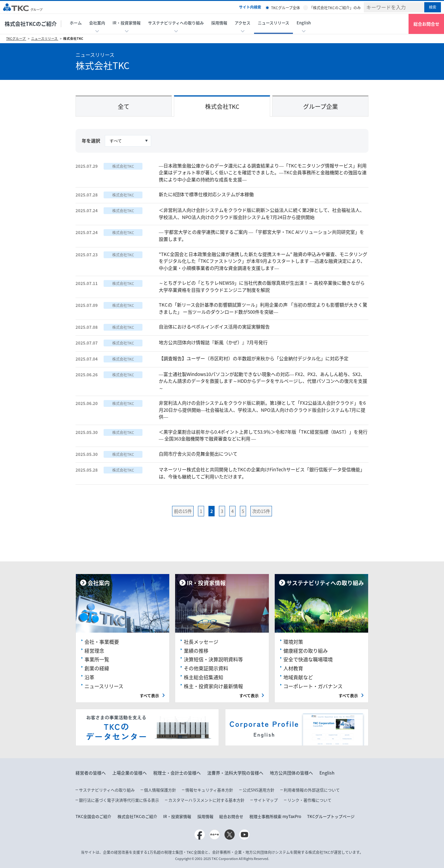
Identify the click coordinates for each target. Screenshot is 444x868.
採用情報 (219, 23)
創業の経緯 (97, 668)
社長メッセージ (201, 642)
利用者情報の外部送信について (312, 790)
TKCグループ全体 (286, 8)
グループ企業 (321, 106)
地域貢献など (298, 677)
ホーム (76, 23)
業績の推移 (196, 651)
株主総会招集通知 (203, 677)
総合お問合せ (426, 24)
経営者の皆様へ (91, 773)
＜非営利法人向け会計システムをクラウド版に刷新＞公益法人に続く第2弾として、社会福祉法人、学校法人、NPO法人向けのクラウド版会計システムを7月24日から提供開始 (262, 214)
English (327, 773)
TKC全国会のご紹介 (93, 816)
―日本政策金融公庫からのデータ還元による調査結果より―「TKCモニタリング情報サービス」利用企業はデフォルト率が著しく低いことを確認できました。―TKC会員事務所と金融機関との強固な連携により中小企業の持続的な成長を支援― (263, 173)
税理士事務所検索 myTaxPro (275, 816)
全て (124, 106)
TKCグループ (16, 38)
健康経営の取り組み (306, 651)
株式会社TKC (73, 38)
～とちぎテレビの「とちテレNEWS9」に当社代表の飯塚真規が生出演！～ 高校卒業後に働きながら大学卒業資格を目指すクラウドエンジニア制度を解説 (262, 286)
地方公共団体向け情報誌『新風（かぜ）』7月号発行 (213, 342)
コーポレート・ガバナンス (313, 686)
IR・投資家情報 (177, 816)
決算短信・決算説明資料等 (213, 659)
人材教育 (293, 668)
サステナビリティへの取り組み (107, 790)
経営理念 (94, 651)
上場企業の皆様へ (129, 773)
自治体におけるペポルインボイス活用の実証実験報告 (214, 327)
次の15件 (261, 511)
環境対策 (293, 642)
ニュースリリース (273, 23)
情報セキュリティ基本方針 (209, 790)
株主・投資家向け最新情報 (213, 686)
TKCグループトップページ (331, 816)
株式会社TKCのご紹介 (31, 24)
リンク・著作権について (309, 800)
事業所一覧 (97, 659)
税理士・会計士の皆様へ (177, 773)
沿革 (89, 677)
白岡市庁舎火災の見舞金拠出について (198, 454)
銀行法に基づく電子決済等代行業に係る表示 (119, 800)
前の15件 (183, 511)
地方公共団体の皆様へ (291, 773)
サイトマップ (266, 800)
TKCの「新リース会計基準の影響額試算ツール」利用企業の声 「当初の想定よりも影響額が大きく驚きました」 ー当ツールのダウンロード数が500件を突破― (263, 308)
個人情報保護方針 (160, 790)
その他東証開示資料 (206, 668)
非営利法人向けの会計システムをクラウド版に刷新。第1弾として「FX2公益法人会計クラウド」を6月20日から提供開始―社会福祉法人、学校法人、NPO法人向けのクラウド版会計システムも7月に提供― (262, 410)
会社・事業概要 (102, 642)
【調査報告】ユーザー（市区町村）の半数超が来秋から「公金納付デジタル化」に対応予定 (254, 358)
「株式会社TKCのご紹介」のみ (335, 8)
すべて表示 (149, 695)
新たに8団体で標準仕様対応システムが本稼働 (206, 194)
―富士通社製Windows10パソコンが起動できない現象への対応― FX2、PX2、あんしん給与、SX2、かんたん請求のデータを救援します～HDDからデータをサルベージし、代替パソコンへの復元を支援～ (263, 381)
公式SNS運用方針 (259, 790)
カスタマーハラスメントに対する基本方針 (206, 800)
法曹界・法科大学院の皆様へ (235, 773)
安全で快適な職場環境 (308, 659)
